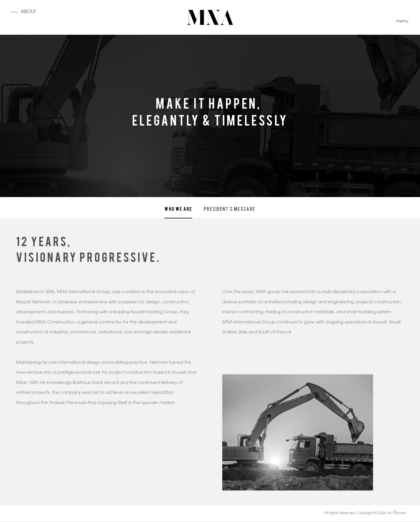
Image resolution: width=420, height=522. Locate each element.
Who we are (178, 208)
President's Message (230, 208)
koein (399, 513)
